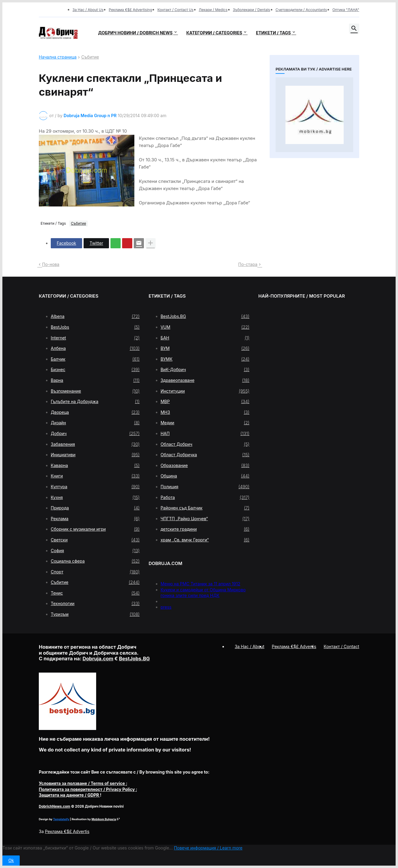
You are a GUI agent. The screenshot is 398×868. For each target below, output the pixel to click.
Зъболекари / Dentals (252, 10)
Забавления (95, 444)
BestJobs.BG (205, 316)
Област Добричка (205, 455)
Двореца (95, 412)
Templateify (61, 819)
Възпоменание (95, 391)
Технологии (95, 604)
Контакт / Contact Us (175, 10)
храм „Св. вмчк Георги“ (205, 540)
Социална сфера (95, 561)
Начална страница (58, 57)
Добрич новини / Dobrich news (135, 33)
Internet (95, 338)
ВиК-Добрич (205, 370)
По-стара (248, 264)
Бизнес (95, 370)
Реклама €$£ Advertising (130, 10)
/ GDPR (69, 795)
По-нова (51, 264)
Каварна (95, 466)
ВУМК (205, 359)
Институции (205, 391)
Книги (95, 476)
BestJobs (95, 327)
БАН (205, 338)
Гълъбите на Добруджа (95, 402)
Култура (95, 487)
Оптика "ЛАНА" (346, 10)
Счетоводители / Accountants (301, 10)
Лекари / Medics (213, 10)
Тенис (95, 593)
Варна (95, 380)
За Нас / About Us (88, 10)
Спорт (95, 572)
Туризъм (95, 614)
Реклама (95, 519)
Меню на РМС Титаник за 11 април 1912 (200, 584)
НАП (205, 434)
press (166, 607)
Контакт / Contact (341, 646)
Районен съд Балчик (205, 508)
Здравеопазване (205, 380)
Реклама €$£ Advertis (67, 831)
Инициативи (95, 455)
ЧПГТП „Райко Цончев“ (205, 519)
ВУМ (205, 348)
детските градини (205, 529)
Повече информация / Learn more (208, 848)
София (95, 551)
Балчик (95, 359)
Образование (205, 466)
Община (205, 476)
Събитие (90, 57)
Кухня (95, 497)
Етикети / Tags (273, 33)
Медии (205, 423)
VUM (205, 327)
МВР (205, 402)
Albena (95, 316)
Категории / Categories (214, 33)
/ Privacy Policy (87, 789)
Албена (95, 348)
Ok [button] (11, 860)
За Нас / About (249, 646)
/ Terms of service (82, 783)
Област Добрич (205, 444)
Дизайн (95, 423)
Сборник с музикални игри (95, 529)
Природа (95, 508)
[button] (354, 29)
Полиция (205, 487)
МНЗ (205, 412)
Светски (95, 540)
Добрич (95, 434)
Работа (205, 497)
